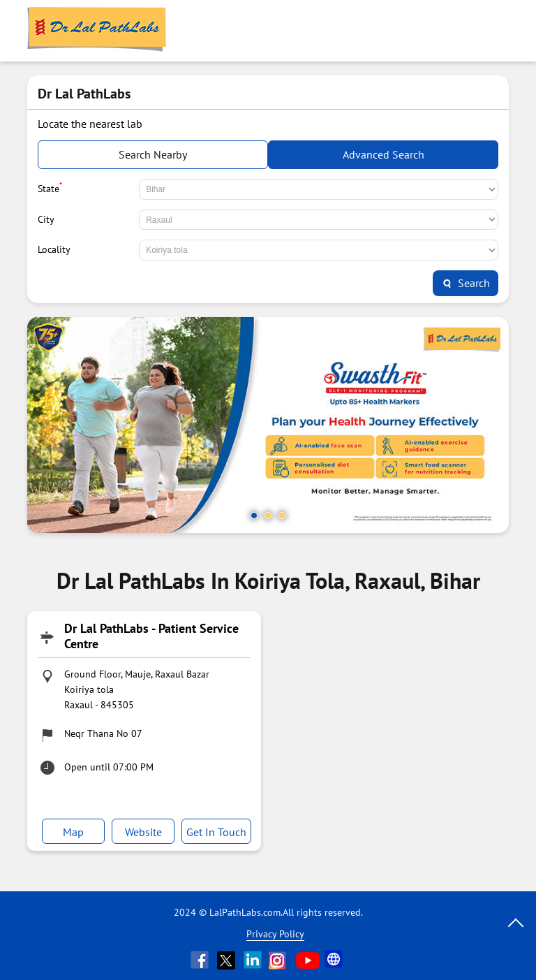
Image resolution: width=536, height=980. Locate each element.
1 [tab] (254, 515)
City (46, 219)
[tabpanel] (268, 425)
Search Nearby (153, 154)
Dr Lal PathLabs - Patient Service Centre (151, 636)
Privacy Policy (275, 934)
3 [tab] (282, 515)
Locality (54, 249)
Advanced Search (384, 154)
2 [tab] (268, 515)
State (50, 187)
